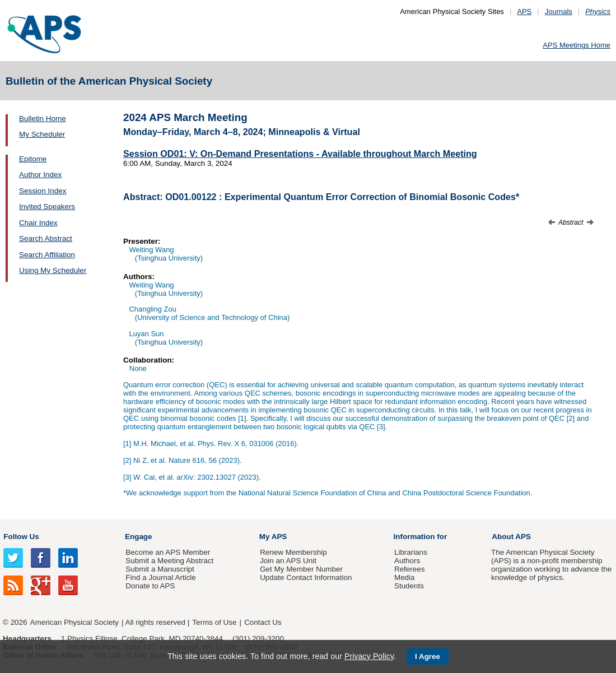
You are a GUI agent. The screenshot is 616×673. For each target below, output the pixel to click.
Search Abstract (46, 238)
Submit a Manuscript (160, 569)
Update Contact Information (306, 577)
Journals (559, 11)
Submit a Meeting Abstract (169, 561)
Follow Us (21, 537)
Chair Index (38, 223)
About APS (511, 537)
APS (524, 11)
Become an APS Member (168, 552)
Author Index (40, 175)
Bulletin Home (43, 119)
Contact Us (263, 622)
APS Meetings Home (577, 45)
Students (409, 586)
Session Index (43, 191)
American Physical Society (74, 622)
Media (405, 577)
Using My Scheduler (53, 270)
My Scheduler (42, 134)
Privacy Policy (369, 656)
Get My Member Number (301, 569)
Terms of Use (214, 622)
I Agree (428, 656)
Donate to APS (150, 586)
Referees (410, 569)
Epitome (33, 159)
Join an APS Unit (288, 561)
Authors (407, 561)
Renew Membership (293, 552)
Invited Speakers (47, 206)
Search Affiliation (47, 255)
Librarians (411, 552)
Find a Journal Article (160, 577)
